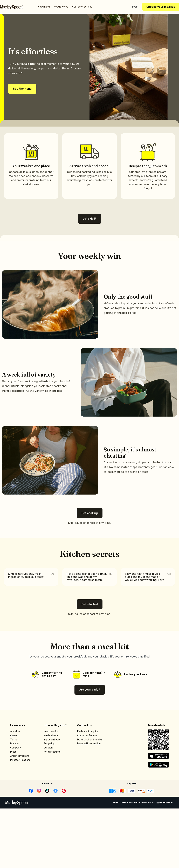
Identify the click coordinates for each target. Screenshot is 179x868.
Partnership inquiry (88, 732)
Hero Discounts (52, 752)
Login (135, 7)
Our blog (48, 748)
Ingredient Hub (52, 740)
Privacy (14, 744)
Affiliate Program (20, 757)
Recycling (49, 744)
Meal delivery (51, 736)
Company (16, 748)
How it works (61, 7)
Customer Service (87, 736)
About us (15, 732)
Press (13, 752)
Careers (15, 736)
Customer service (82, 7)
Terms (14, 740)
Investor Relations (20, 761)
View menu (44, 7)
